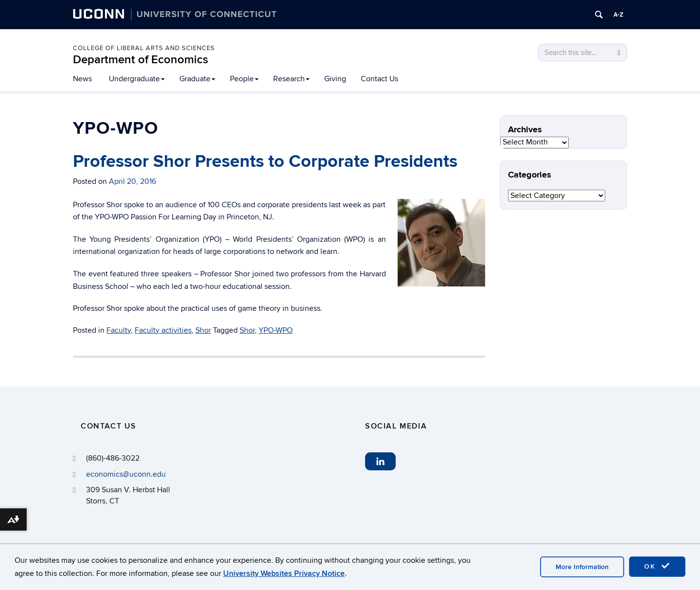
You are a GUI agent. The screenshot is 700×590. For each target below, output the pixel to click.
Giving (335, 79)
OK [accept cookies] (657, 566)
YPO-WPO (276, 330)
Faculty (119, 330)
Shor (203, 330)
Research (291, 79)
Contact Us (379, 79)
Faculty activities (163, 330)
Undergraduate (137, 79)
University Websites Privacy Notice (284, 573)
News (82, 79)
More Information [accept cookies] (582, 567)
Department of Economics (140, 60)
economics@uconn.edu (126, 474)
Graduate (197, 79)
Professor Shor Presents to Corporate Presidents (265, 161)
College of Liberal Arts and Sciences (144, 48)
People (244, 79)
